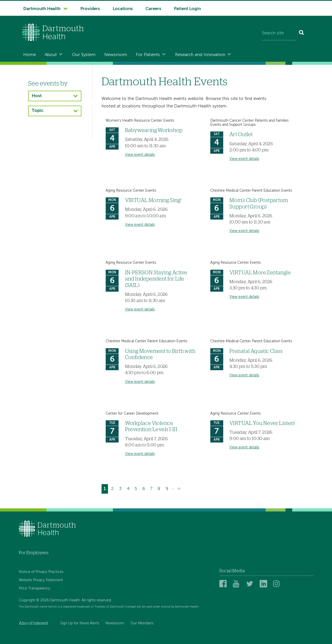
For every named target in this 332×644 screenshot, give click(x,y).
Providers (90, 9)
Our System (84, 55)
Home (30, 55)
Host (37, 96)
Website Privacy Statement (41, 580)
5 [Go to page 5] (137, 488)
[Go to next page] (179, 489)
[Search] (302, 34)
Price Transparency (34, 588)
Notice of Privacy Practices (41, 572)
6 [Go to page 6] (145, 488)
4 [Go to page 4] (129, 488)
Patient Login (187, 9)
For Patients (148, 55)
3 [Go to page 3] (121, 488)
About (51, 55)
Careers (153, 9)
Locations (123, 9)
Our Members (142, 623)
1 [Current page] (106, 489)
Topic (38, 111)
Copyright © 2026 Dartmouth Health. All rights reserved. (65, 600)
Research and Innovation (200, 55)
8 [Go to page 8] (160, 488)
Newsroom (116, 55)
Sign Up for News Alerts (80, 623)
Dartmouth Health (42, 9)
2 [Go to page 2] (113, 488)
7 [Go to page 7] (152, 488)
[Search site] (279, 34)
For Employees (34, 553)
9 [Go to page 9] (168, 488)
